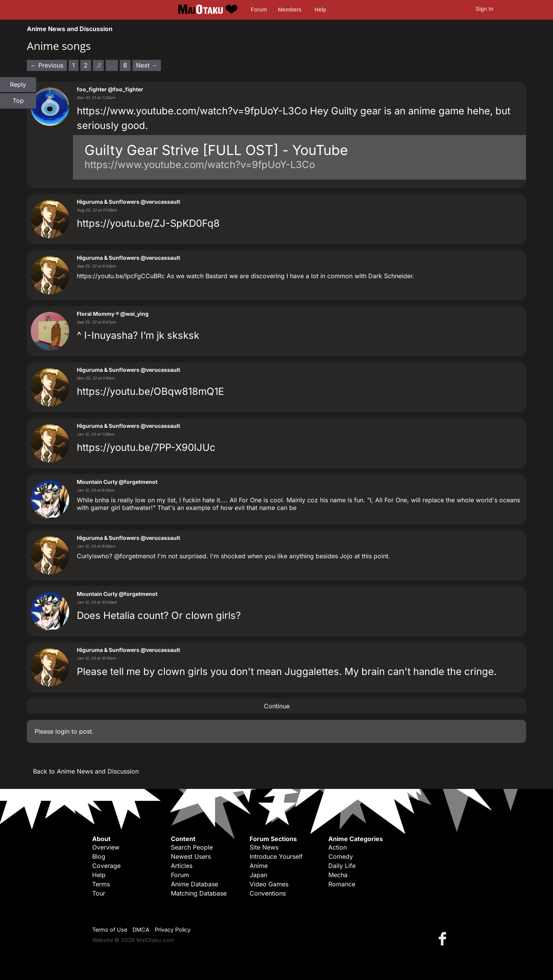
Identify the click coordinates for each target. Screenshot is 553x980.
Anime (259, 866)
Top (18, 101)
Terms (101, 884)
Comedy (341, 856)
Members (290, 10)
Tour (99, 893)
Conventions (268, 893)
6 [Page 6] (125, 65)
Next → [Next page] (147, 65)
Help (320, 10)
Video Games (269, 884)
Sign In (485, 9)
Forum (259, 10)
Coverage (106, 866)
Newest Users (191, 856)
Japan (258, 875)
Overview (106, 847)
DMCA (141, 930)
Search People (192, 847)
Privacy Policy (173, 930)
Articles (182, 866)
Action (338, 847)
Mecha (338, 875)
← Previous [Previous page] (47, 65)
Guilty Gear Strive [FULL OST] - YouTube (216, 150)
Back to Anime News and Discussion (86, 771)
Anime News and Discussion (70, 29)
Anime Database (195, 884)
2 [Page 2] (86, 65)
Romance (342, 884)
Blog (99, 856)
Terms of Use (110, 930)
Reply (18, 84)
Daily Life (342, 866)
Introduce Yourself (276, 856)
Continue (277, 706)
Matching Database (199, 893)
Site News (264, 847)
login (62, 731)
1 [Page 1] (74, 65)
